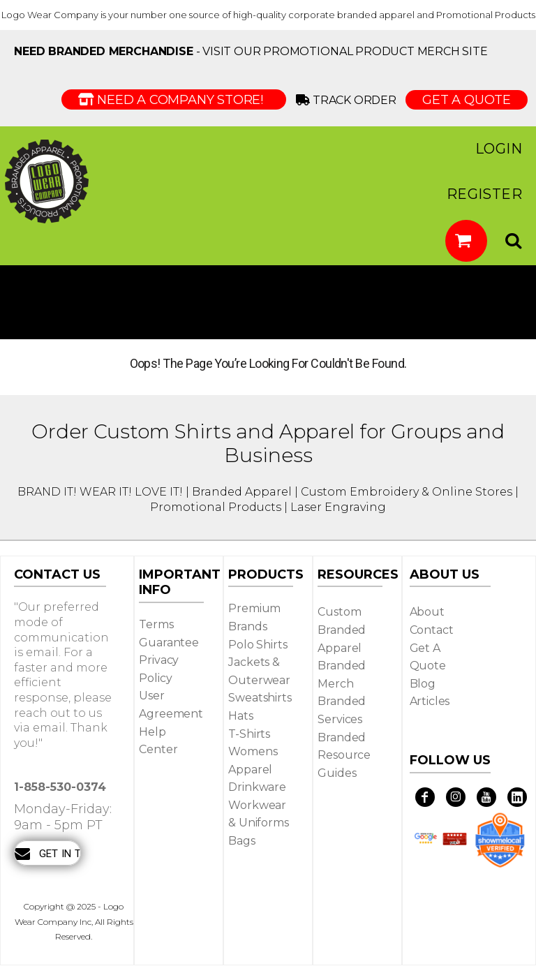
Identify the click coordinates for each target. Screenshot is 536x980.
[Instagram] (456, 797)
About (427, 612)
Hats (240, 716)
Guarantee (169, 643)
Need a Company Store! (174, 100)
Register (484, 194)
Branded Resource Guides (344, 755)
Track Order (349, 100)
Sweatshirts (260, 698)
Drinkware (257, 787)
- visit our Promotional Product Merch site (251, 51)
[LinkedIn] (517, 797)
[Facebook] (425, 797)
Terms (156, 624)
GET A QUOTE (467, 100)
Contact (432, 630)
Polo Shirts (258, 645)
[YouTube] (486, 797)
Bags (241, 841)
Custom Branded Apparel (342, 630)
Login (499, 149)
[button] (466, 241)
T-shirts (249, 734)
